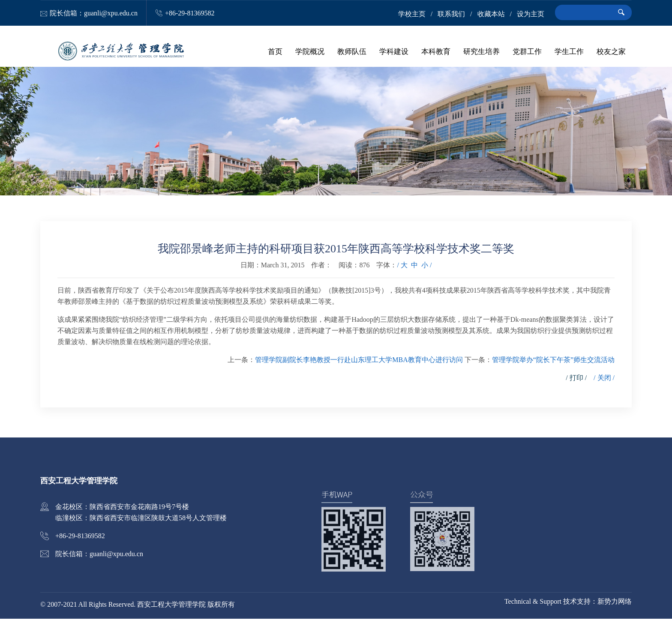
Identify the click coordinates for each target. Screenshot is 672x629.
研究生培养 (481, 51)
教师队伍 (352, 51)
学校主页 (412, 14)
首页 (275, 51)
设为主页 (531, 14)
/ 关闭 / (604, 388)
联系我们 (451, 14)
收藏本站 (491, 14)
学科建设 (394, 51)
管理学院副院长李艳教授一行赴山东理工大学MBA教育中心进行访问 (359, 370)
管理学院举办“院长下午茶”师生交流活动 (553, 370)
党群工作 (527, 51)
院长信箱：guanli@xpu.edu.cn (94, 13)
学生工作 (569, 51)
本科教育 (436, 51)
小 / (426, 275)
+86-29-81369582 (190, 13)
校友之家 (611, 51)
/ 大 (402, 275)
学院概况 (310, 51)
